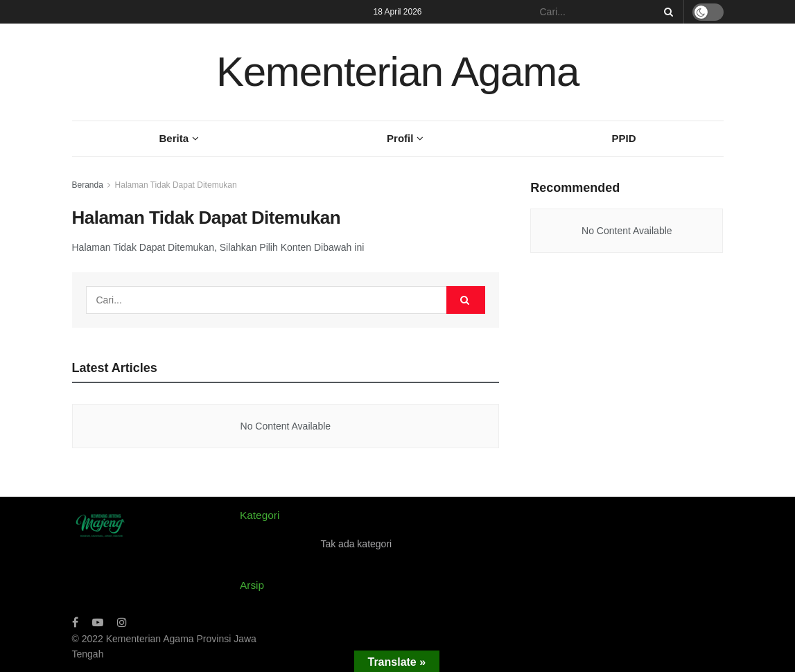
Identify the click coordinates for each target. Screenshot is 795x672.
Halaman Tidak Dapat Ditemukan (176, 185)
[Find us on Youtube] (98, 622)
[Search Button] (666, 12)
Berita (174, 138)
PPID (623, 138)
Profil (400, 138)
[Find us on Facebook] (75, 622)
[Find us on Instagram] (122, 622)
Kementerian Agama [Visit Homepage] (397, 72)
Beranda (88, 185)
